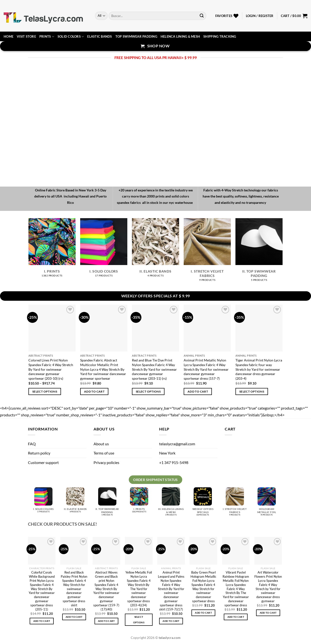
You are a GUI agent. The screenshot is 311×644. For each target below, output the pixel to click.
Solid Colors (71, 37)
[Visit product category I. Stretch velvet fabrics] (207, 252)
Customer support (43, 462)
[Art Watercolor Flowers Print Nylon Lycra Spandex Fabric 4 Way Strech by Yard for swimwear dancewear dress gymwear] (268, 551)
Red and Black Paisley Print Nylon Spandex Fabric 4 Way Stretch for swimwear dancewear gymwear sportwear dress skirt (74, 589)
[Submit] (202, 16)
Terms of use (104, 453)
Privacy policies (106, 462)
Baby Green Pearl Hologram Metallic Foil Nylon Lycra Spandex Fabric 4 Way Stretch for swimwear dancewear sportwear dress (203, 587)
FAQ (32, 444)
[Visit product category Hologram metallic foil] (267, 504)
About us (101, 444)
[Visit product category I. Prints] (52, 250)
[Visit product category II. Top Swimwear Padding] (259, 252)
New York (167, 453)
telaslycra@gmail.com (177, 444)
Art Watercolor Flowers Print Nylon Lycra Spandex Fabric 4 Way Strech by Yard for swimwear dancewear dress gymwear (268, 587)
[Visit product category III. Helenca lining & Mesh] (171, 504)
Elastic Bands (99, 36)
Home (9, 36)
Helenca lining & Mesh (180, 36)
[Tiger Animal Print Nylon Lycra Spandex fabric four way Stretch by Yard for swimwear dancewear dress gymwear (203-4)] (259, 328)
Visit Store (26, 36)
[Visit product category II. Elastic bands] (155, 250)
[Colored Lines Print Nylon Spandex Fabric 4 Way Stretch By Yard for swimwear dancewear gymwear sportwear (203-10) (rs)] (52, 328)
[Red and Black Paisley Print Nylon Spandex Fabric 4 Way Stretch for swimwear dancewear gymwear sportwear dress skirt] (74, 551)
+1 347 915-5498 (174, 462)
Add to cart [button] (94, 391)
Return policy (39, 453)
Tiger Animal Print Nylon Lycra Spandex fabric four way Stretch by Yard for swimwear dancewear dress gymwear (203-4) (259, 369)
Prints (47, 37)
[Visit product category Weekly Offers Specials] (203, 504)
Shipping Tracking (220, 36)
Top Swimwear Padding (136, 36)
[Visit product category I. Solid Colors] (104, 250)
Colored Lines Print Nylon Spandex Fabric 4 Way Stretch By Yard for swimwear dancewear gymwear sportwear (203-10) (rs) (51, 369)
